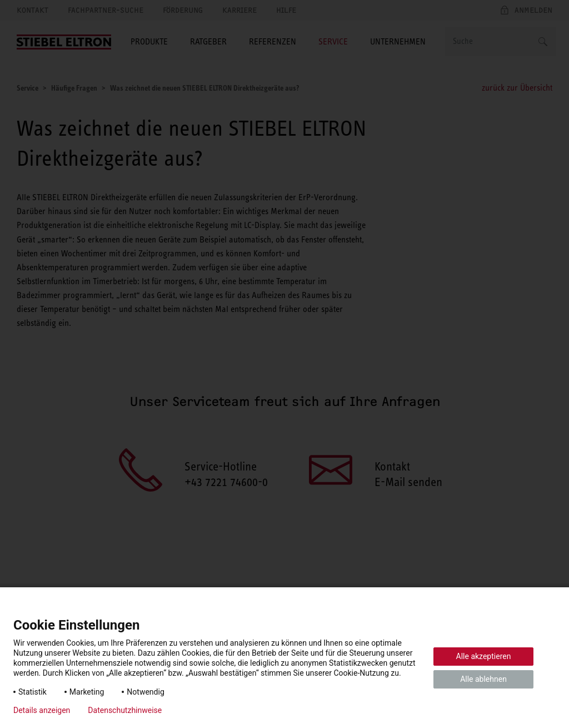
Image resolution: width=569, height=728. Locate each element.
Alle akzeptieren (484, 656)
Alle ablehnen (483, 679)
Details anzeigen (42, 710)
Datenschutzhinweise (125, 710)
